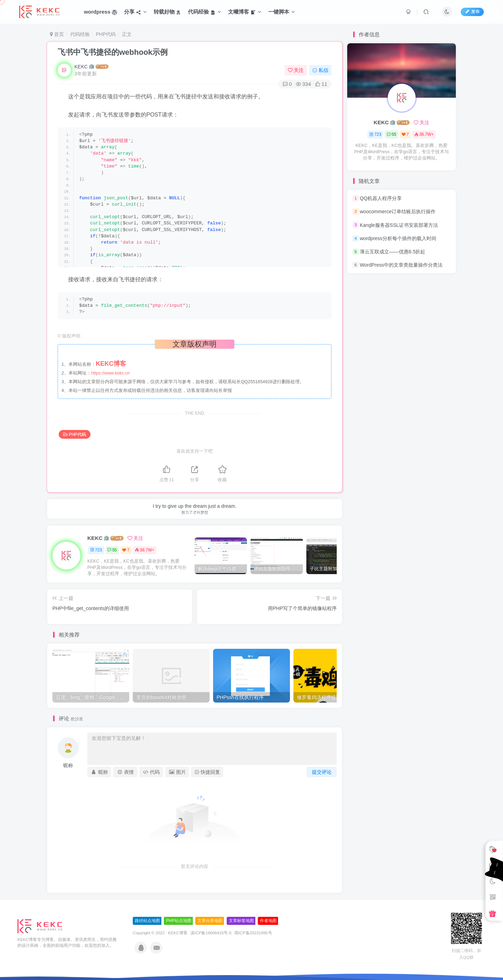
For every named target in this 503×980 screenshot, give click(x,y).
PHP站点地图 (179, 921)
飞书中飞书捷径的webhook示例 (113, 52)
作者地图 (268, 921)
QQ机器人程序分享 (381, 198)
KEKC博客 (178, 933)
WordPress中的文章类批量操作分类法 (401, 265)
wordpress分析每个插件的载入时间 (398, 238)
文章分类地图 (210, 921)
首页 (57, 34)
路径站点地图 (147, 921)
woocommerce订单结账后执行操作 (398, 211)
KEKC (81, 67)
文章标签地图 (241, 921)
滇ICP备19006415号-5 (211, 933)
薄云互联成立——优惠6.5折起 (392, 252)
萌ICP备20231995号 (253, 933)
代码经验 (80, 34)
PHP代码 (106, 34)
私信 (320, 70)
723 (96, 550)
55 (112, 550)
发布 (472, 12)
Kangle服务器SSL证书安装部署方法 (399, 225)
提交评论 (322, 772)
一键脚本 (282, 12)
